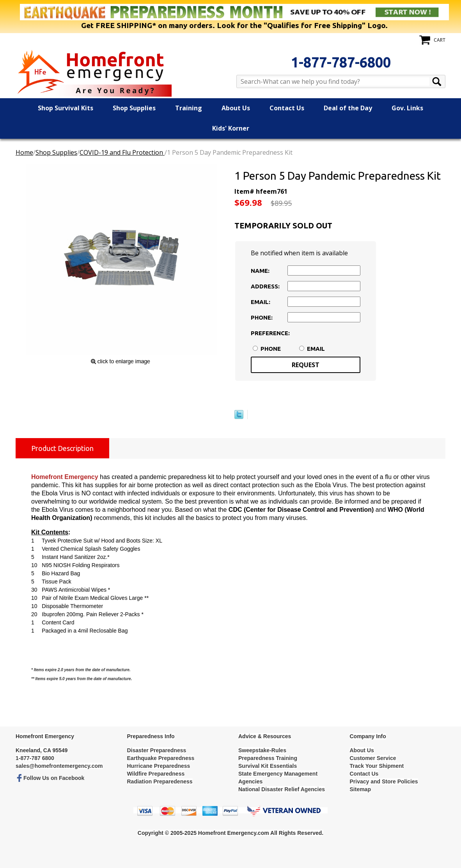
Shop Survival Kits (66, 108)
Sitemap (360, 789)
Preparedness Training (268, 758)
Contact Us (287, 108)
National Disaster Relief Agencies (282, 789)
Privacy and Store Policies (384, 781)
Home (24, 152)
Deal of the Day (348, 108)
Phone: (262, 317)
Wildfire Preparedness (156, 774)
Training (189, 108)
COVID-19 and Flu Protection (122, 152)
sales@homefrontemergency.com (59, 766)
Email (316, 349)
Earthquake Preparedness (161, 758)
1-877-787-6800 (341, 62)
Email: (261, 302)
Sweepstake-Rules (262, 750)
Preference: (268, 333)
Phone (271, 349)
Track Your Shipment (377, 766)
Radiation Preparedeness (160, 781)
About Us (236, 108)
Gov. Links (407, 108)
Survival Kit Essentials (268, 766)
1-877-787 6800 (35, 758)
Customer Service (373, 758)
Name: (260, 271)
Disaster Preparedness (157, 750)
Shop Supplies (134, 108)
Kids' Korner (231, 128)
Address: (265, 286)
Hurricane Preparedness (159, 766)
